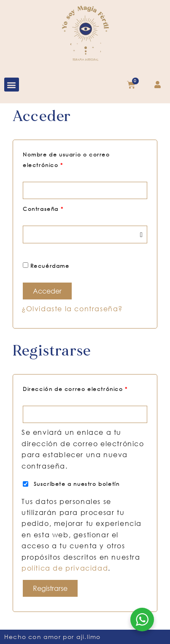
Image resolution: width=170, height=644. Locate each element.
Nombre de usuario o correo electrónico (66, 159)
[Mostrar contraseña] (141, 234)
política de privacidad (65, 568)
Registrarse (50, 588)
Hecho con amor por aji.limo (52, 637)
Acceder (47, 291)
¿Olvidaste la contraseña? (72, 309)
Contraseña (60, 208)
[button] (12, 85)
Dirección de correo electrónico (85, 388)
